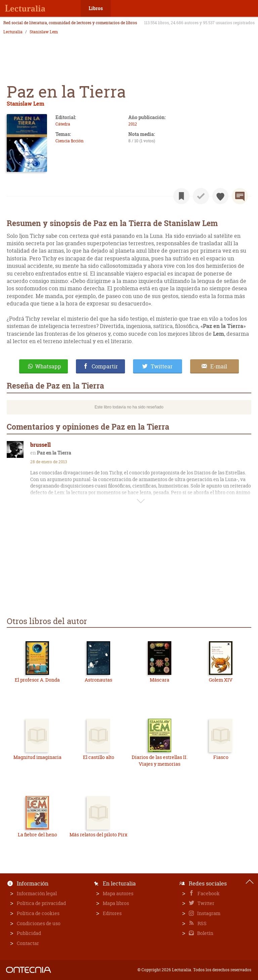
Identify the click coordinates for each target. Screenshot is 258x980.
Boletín (205, 933)
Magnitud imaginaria (37, 757)
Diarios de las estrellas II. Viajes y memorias (160, 760)
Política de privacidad (41, 903)
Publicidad (29, 933)
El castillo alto (99, 757)
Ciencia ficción (70, 141)
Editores (112, 913)
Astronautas (98, 680)
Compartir (105, 366)
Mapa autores (118, 893)
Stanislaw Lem (44, 32)
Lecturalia (13, 32)
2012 (133, 124)
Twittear (162, 366)
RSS (202, 923)
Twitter (205, 903)
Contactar (28, 943)
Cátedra (63, 124)
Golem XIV (221, 680)
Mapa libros (116, 903)
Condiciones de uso (39, 923)
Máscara (160, 680)
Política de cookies (38, 913)
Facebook (208, 893)
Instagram (208, 913)
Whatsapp (48, 366)
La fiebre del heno (37, 834)
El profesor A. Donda (37, 680)
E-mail (219, 366)
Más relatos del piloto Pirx (98, 834)
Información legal (37, 893)
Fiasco (221, 757)
